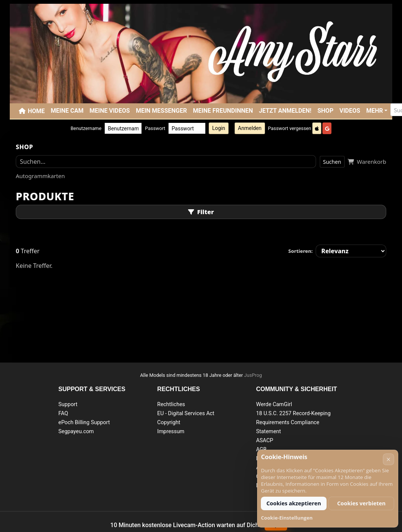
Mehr (375, 111)
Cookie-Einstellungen (287, 518)
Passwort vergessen (290, 128)
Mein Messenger (161, 111)
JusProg (253, 375)
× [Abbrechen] (388, 459)
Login (219, 128)
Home (36, 111)
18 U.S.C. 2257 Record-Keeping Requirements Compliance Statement (293, 422)
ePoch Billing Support (84, 422)
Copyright (169, 422)
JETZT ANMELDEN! (285, 111)
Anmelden (250, 128)
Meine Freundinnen (223, 111)
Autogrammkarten (40, 176)
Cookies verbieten (361, 503)
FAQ (63, 413)
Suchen (332, 162)
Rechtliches (171, 404)
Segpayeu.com (76, 431)
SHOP (326, 111)
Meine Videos (110, 111)
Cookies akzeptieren (294, 503)
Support (68, 404)
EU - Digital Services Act (186, 413)
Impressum (171, 431)
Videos (350, 111)
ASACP (265, 441)
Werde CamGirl (274, 404)
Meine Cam (67, 111)
